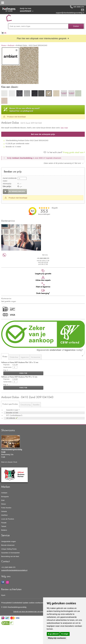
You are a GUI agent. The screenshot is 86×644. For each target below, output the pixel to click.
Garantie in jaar (12, 410)
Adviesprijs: (7, 184)
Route (15, 462)
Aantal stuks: (8, 367)
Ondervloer (14, 357)
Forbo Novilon (6, 508)
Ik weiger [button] (65, 634)
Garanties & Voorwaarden (10, 553)
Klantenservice (6, 298)
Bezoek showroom (8, 545)
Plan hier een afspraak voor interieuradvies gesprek (43, 38)
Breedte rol (11, 413)
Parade (4, 523)
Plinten (5, 356)
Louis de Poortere (8, 519)
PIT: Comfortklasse (14, 415)
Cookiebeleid (17, 603)
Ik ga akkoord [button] (53, 634)
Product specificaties (10, 404)
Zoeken (76, 26)
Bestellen (36, 405)
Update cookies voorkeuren (33, 603)
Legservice (25, 357)
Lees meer (64, 128)
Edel (3, 500)
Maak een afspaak (7, 462)
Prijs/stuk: (7, 365)
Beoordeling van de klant (10, 556)
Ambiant (11, 45)
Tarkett (4, 526)
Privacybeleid (6, 603)
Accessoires (36, 357)
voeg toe (23, 373)
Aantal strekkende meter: (10, 180)
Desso (4, 504)
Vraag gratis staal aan (63, 152)
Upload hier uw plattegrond (25, 110)
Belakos (4, 530)
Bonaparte (5, 497)
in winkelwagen (17, 192)
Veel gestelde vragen (9, 301)
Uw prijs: (7, 186)
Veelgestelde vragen (9, 541)
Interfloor (4, 515)
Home (3, 45)
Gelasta (4, 511)
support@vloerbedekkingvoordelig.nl (14, 570)
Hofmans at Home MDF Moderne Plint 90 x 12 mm (19, 377)
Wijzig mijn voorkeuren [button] (57, 638)
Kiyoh (3, 595)
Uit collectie (11, 418)
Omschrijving (26, 405)
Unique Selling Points (9, 549)
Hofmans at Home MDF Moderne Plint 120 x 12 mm (20, 362)
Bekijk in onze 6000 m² (34, 158)
